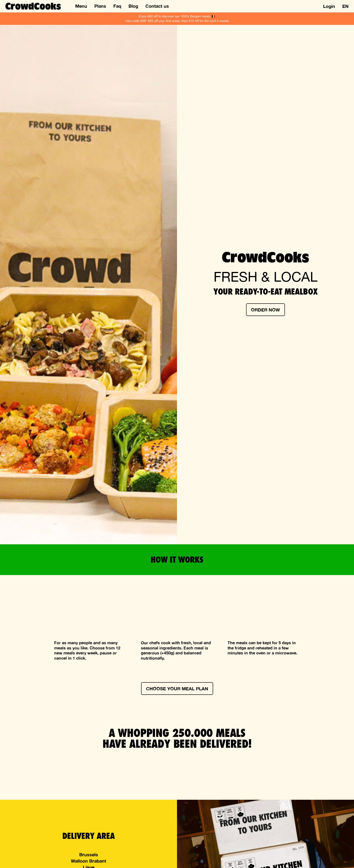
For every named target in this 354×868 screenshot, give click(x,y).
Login (329, 6)
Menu (81, 6)
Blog (133, 6)
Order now (265, 310)
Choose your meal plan (177, 689)
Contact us (157, 6)
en (345, 6)
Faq (117, 6)
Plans (100, 6)
